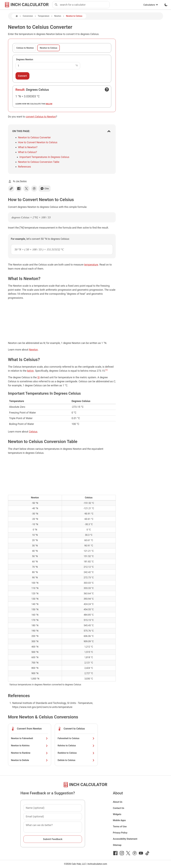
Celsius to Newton (25, 48)
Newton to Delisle (30, 760)
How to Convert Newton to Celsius (38, 142)
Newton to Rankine (30, 753)
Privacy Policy (120, 833)
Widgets (117, 814)
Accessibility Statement (125, 839)
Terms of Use (120, 827)
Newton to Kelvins (30, 746)
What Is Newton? (28, 147)
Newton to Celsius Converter (34, 137)
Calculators (151, 5)
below (49, 104)
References (25, 167)
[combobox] (85, 5)
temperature (91, 265)
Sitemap (117, 845)
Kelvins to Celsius (76, 746)
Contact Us (119, 808)
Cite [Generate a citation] (45, 189)
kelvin (30, 371)
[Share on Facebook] (19, 189)
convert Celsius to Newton (41, 117)
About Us (118, 802)
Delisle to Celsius (76, 760)
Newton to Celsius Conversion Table (39, 162)
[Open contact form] (107, 89)
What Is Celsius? (28, 152)
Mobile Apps (119, 820)
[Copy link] (11, 189)
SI (38, 377)
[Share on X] (26, 189)
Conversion (28, 16)
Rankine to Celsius (76, 753)
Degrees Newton (25, 59)
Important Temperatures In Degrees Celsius (44, 157)
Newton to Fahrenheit (30, 738)
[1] (106, 370)
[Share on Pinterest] (34, 189)
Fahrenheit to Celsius (76, 738)
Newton (58, 16)
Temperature (44, 16)
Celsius (33, 432)
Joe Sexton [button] (21, 181)
